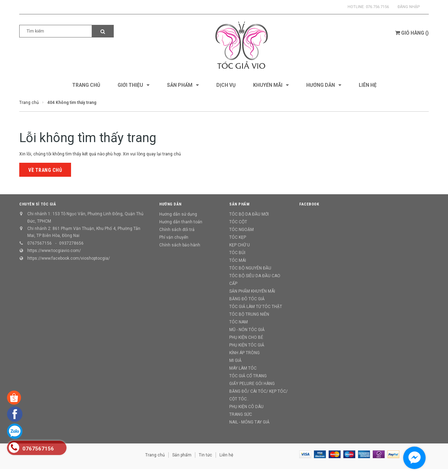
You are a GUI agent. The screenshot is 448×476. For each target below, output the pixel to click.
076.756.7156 (377, 7)
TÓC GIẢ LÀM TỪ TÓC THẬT (256, 307)
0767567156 (40, 243)
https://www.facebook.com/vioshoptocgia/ (69, 258)
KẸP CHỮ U (240, 245)
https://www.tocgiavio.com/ (54, 251)
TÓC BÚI (237, 253)
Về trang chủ (45, 170)
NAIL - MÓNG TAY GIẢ (249, 422)
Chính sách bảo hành (180, 245)
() (412, 33)
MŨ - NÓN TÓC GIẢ (247, 330)
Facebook (309, 204)
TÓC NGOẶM (241, 230)
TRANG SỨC (241, 414)
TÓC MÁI (238, 260)
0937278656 (71, 243)
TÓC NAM (239, 322)
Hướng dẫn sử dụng (178, 214)
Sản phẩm (182, 455)
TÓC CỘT (238, 222)
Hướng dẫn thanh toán (181, 222)
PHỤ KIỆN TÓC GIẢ (247, 345)
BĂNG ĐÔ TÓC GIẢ (247, 299)
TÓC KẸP (238, 237)
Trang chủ (155, 455)
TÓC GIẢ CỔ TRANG (248, 376)
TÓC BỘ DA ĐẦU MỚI (249, 214)
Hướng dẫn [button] (170, 204)
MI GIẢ (235, 360)
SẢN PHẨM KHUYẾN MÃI (252, 291)
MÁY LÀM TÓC (243, 368)
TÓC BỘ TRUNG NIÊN (249, 314)
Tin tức (205, 455)
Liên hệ (226, 455)
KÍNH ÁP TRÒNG (244, 353)
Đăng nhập (409, 7)
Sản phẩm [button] (239, 204)
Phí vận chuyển (174, 237)
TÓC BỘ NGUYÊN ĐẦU (250, 268)
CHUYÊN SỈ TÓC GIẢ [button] (38, 204)
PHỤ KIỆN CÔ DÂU (246, 407)
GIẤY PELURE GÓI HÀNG (252, 384)
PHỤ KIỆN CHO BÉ (246, 337)
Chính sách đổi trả (177, 230)
